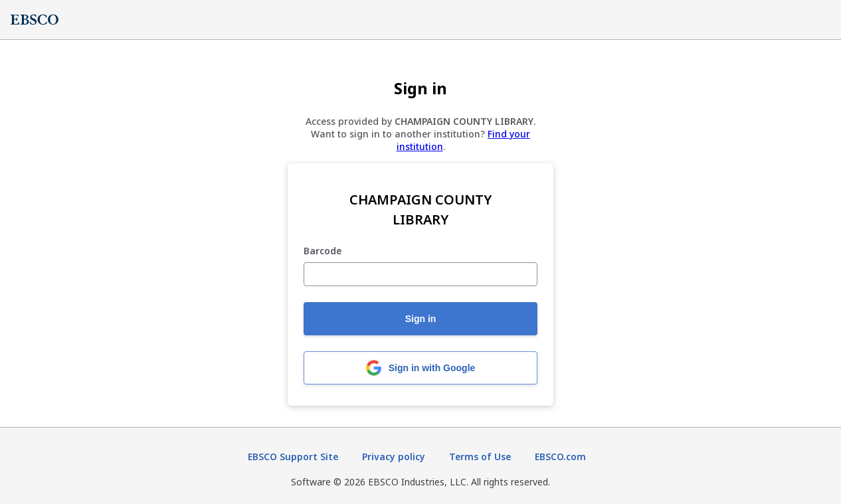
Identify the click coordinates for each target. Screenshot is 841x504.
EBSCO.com (560, 457)
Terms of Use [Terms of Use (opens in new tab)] (480, 457)
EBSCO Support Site (293, 457)
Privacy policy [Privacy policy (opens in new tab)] (394, 457)
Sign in (421, 319)
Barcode (323, 251)
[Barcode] (420, 274)
